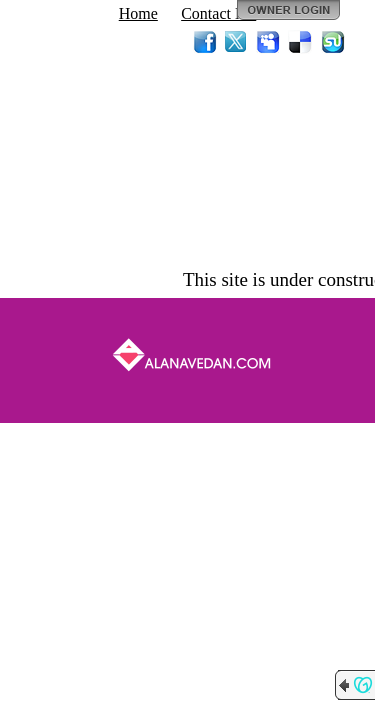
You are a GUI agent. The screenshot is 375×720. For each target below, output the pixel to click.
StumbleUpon (333, 42)
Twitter (237, 42)
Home (138, 13)
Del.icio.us (301, 42)
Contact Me (218, 13)
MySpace (269, 42)
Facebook (205, 42)
